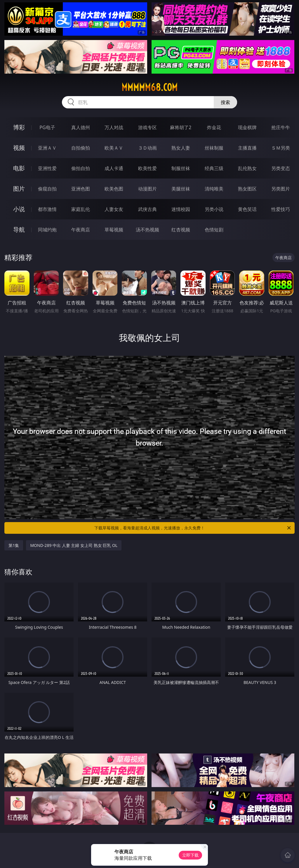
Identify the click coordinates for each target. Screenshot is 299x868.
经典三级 (214, 168)
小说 (19, 209)
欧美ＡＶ (114, 148)
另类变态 (281, 168)
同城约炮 (47, 230)
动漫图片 (147, 189)
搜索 (225, 102)
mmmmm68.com (149, 87)
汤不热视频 (147, 230)
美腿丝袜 (181, 189)
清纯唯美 (214, 189)
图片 (19, 189)
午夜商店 (81, 230)
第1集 (14, 545)
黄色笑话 (247, 209)
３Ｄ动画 (147, 148)
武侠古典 (147, 209)
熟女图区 (247, 189)
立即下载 (190, 855)
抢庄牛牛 (281, 127)
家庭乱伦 (81, 209)
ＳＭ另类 (281, 148)
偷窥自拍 (47, 189)
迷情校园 (181, 209)
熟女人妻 (181, 148)
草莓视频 (114, 230)
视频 (19, 148)
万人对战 (114, 127)
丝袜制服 (214, 148)
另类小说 (214, 209)
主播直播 (247, 148)
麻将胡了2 (181, 127)
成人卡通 (114, 168)
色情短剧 (214, 230)
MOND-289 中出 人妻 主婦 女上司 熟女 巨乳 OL (74, 545)
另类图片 (281, 189)
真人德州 (81, 127)
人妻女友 (114, 209)
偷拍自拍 (81, 168)
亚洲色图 (81, 189)
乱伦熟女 (247, 168)
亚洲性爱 (47, 168)
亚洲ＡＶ (47, 148)
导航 (19, 229)
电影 (19, 168)
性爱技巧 (281, 209)
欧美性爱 (147, 168)
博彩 (19, 127)
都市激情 (47, 209)
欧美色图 (114, 189)
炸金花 (214, 127)
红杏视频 (181, 230)
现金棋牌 (247, 127)
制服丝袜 (181, 168)
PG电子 (47, 127)
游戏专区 (147, 127)
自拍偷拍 (81, 148)
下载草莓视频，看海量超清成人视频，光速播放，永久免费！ (193, 528)
